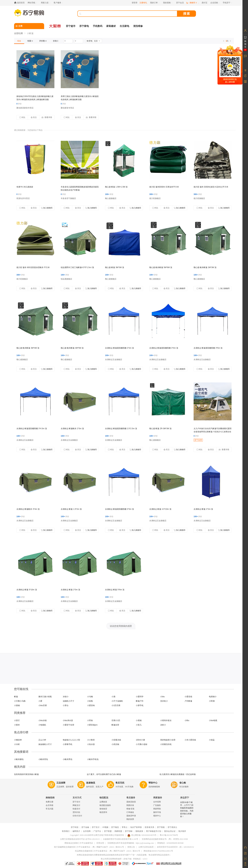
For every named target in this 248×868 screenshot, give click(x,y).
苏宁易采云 (172, 827)
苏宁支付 (76, 802)
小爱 (40, 701)
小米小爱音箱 (190, 740)
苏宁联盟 (108, 831)
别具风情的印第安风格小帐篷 (26, 774)
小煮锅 (139, 720)
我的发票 (130, 819)
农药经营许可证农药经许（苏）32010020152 (175, 847)
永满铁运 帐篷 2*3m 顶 (70, 590)
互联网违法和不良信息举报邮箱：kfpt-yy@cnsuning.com (131, 843)
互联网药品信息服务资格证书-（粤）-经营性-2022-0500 (165, 839)
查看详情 (47, 117)
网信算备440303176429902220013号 (158, 851)
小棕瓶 (90, 701)
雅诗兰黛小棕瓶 (45, 697)
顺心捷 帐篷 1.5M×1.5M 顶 (116, 187)
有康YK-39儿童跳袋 (25, 187)
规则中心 (157, 816)
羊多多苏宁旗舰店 (68, 198)
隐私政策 (139, 831)
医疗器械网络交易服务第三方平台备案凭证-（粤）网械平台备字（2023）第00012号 (89, 847)
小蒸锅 (17, 705)
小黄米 (17, 725)
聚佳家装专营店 (67, 108)
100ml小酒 (140, 740)
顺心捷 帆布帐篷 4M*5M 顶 (72, 348)
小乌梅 (90, 697)
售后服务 (131, 798)
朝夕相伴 (182, 831)
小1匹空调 (116, 705)
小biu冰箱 (43, 720)
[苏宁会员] (180, 3)
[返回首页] (20, 3)
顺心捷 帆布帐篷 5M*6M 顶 (161, 267)
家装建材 (111, 26)
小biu (162, 697)
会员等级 (50, 805)
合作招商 (157, 802)
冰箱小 (66, 697)
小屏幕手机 (68, 744)
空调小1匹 (116, 720)
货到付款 (76, 812)
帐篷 (16, 697)
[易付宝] (205, 3)
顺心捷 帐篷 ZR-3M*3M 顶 (160, 429)
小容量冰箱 (116, 740)
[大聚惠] (55, 26)
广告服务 (157, 805)
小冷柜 (17, 744)
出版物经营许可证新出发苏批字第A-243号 (121, 839)
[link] (19, 41)
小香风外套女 (166, 720)
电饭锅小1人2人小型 (71, 740)
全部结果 (19, 33)
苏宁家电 (84, 26)
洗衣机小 (164, 701)
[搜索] (130, 14)
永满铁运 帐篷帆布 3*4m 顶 (28, 509)
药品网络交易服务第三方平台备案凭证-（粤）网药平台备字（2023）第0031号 (108, 851)
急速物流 (91, 783)
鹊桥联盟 (118, 831)
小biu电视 (213, 720)
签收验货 (103, 809)
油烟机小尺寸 (68, 701)
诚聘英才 (76, 831)
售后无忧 (120, 783)
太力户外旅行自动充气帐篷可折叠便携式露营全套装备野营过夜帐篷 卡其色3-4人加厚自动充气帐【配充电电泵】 (213, 432)
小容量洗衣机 (166, 744)
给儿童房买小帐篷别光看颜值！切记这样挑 (178, 774)
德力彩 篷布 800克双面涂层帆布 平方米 (33, 267)
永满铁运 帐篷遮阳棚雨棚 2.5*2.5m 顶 (121, 429)
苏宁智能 (161, 827)
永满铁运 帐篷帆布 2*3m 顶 (72, 429)
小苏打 (17, 720)
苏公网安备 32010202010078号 (142, 835)
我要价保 (130, 805)
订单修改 (130, 812)
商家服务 (158, 798)
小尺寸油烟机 (117, 701)
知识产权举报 (136, 827)
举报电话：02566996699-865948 (170, 843)
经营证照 (100, 843)
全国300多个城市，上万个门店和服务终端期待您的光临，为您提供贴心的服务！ (187, 809)
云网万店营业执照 (146, 847)
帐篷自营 (115, 725)
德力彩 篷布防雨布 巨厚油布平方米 (164, 187)
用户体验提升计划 (154, 831)
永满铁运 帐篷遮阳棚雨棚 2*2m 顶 (119, 348)
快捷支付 (76, 809)
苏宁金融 (85, 827)
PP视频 (105, 827)
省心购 (183, 783)
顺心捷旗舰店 (111, 198)
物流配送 (104, 798)
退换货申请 (131, 816)
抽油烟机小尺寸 (45, 744)
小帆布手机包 (93, 759)
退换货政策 (131, 802)
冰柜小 (163, 725)
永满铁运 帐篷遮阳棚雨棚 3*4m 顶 (164, 348)
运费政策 (103, 802)
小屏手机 (140, 705)
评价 (19, 104)
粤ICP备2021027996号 (169, 835)
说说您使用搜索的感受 (121, 626)
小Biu (187, 720)
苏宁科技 (75, 827)
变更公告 (131, 847)
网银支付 (76, 805)
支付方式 (77, 798)
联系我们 (66, 831)
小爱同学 (140, 697)
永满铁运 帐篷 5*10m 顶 (27, 590)
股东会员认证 (170, 831)
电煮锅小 (213, 697)
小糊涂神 (18, 740)
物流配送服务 (105, 805)
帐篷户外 (140, 701)
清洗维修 (138, 26)
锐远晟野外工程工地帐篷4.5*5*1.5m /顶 (77, 267)
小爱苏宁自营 (68, 725)
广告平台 (97, 831)
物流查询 (103, 812)
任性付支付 (77, 816)
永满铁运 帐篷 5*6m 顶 (115, 590)
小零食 (90, 720)
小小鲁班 (91, 740)
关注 (34, 117)
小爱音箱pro (92, 725)
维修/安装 (130, 809)
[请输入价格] (68, 41)
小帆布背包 (43, 759)
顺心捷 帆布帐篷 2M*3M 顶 (205, 267)
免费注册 (50, 802)
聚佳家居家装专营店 (25, 108)
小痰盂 (212, 740)
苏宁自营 (198, 440)
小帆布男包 (68, 759)
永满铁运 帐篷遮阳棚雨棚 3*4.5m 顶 (32, 429)
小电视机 (42, 725)
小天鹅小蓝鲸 (142, 744)
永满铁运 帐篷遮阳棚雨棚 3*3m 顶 (119, 509)
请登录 (135, 3)
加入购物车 (47, 208)
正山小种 (42, 740)
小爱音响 (91, 705)
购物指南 (50, 798)
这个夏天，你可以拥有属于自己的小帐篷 (104, 774)
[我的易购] (168, 3)
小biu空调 (43, 705)
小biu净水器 (68, 720)
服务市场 (157, 812)
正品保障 (61, 783)
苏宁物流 (115, 827)
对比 (22, 117)
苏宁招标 (129, 831)
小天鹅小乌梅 (20, 701)
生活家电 (124, 26)
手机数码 (98, 26)
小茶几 (139, 725)
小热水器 (91, 744)
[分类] (29, 26)
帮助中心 (153, 783)
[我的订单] (155, 3)
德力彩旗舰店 (155, 198)
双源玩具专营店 (23, 198)
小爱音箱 (188, 697)
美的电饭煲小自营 (168, 740)
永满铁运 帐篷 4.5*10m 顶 (160, 509)
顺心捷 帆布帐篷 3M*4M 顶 (28, 348)
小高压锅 (115, 744)
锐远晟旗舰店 (66, 279)
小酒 (113, 697)
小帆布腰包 (19, 759)
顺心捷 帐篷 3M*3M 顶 (115, 267)
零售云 (125, 827)
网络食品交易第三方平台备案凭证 (79, 843)
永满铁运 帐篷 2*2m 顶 (203, 509)
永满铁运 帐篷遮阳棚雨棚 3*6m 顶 (208, 348)
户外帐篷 (188, 701)
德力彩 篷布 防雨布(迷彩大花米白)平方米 (211, 187)
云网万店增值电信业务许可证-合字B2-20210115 (80, 839)
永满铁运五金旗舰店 (114, 360)
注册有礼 (143, 3)
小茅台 (66, 705)
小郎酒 (212, 701)
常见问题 (50, 809)
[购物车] (193, 3)
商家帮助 (157, 809)
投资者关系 (149, 827)
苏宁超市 (71, 26)
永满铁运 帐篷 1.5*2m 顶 (71, 509)
